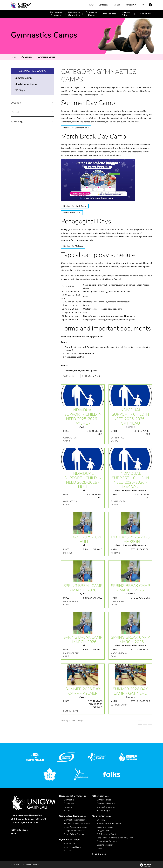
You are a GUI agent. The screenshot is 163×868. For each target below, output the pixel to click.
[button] (52, 103)
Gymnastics (69, 800)
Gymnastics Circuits (106, 807)
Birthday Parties (104, 800)
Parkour (67, 811)
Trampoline (69, 803)
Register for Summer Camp (76, 128)
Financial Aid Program (107, 841)
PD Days (20, 90)
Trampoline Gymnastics (74, 831)
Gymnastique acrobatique (75, 820)
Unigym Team (103, 831)
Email (14, 834)
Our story (101, 820)
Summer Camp (23, 78)
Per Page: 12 (68, 376)
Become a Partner (105, 845)
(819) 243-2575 (19, 830)
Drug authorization (86, 353)
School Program (104, 811)
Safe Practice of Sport (106, 834)
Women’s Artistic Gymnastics (77, 823)
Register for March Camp (75, 206)
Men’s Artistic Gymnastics (75, 827)
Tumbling (68, 807)
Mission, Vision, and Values (109, 823)
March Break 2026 (72, 213)
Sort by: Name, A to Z (95, 376)
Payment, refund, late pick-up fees (81, 371)
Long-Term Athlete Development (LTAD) (115, 838)
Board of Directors (105, 827)
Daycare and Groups (106, 803)
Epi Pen (80, 357)
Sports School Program (74, 834)
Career (100, 848)
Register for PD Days (73, 246)
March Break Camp (26, 84)
